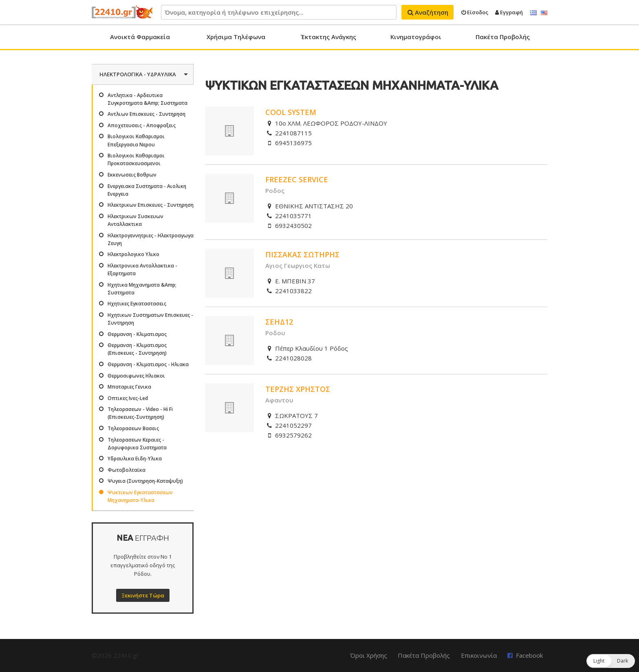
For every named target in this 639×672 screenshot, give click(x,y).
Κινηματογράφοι (416, 37)
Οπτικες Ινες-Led (128, 398)
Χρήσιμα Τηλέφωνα (236, 37)
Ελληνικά (533, 13)
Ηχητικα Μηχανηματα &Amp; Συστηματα (142, 289)
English (544, 13)
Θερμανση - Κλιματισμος (137, 334)
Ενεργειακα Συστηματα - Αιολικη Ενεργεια (147, 190)
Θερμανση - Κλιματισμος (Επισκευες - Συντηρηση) (137, 349)
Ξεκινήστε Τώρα (143, 595)
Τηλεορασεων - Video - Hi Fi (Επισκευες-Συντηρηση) (140, 413)
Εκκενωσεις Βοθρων (132, 175)
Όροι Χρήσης (369, 655)
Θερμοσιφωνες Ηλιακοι (136, 376)
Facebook (529, 655)
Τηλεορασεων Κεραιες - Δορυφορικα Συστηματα (137, 444)
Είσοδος (475, 12)
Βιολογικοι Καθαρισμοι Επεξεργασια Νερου (136, 140)
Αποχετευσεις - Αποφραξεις (142, 125)
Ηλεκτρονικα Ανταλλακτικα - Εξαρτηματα (142, 270)
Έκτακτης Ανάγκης (328, 37)
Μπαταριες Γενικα (129, 387)
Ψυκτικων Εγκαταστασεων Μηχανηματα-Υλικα (140, 496)
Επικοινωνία (479, 655)
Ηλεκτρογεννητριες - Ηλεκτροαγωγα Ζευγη (151, 239)
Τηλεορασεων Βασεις (133, 428)
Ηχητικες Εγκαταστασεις (137, 304)
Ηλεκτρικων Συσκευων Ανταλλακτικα (136, 220)
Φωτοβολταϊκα (127, 470)
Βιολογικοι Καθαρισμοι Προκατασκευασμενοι (136, 159)
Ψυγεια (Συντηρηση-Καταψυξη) (145, 481)
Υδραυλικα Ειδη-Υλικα (135, 459)
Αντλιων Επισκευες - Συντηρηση (147, 114)
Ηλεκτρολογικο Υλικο (133, 254)
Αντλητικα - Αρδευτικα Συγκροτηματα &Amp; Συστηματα (148, 99)
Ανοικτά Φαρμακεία (140, 37)
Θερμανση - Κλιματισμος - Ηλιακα (148, 364)
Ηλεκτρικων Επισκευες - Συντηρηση (151, 205)
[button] (611, 661)
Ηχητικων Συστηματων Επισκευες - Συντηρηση (150, 319)
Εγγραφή (509, 12)
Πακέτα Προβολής (503, 37)
